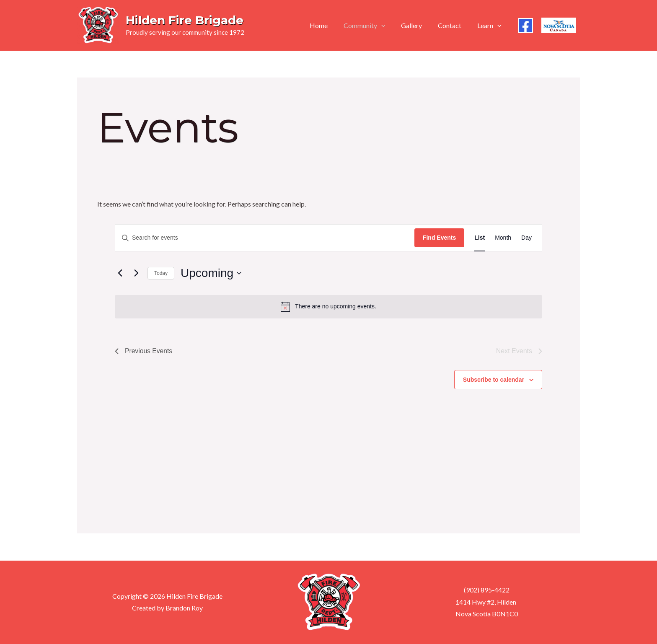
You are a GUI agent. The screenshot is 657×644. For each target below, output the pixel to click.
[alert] (328, 307)
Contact (453, 25)
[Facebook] (525, 26)
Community (373, 26)
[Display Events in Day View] (526, 238)
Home (330, 25)
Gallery (418, 25)
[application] (390, 26)
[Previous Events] (120, 273)
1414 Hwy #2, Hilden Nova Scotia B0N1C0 (486, 608)
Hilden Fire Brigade (185, 20)
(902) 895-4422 (486, 590)
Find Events (439, 238)
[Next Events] (136, 273)
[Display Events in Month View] (503, 238)
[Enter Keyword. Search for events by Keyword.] (265, 238)
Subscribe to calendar (494, 380)
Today (161, 273)
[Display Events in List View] (480, 238)
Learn (491, 26)
